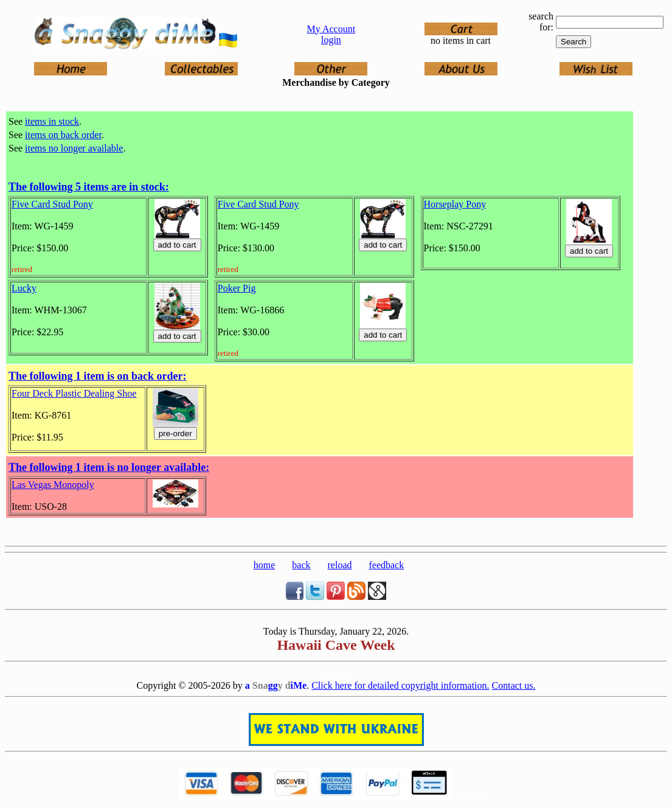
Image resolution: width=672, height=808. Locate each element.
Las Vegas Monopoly (53, 485)
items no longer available (74, 148)
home (265, 565)
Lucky (24, 288)
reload (340, 565)
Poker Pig (237, 288)
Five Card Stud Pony (52, 204)
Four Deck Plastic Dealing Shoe (74, 393)
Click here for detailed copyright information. (400, 685)
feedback (386, 565)
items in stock (52, 121)
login (331, 40)
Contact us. (514, 685)
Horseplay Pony (455, 204)
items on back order (63, 135)
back (301, 565)
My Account (331, 29)
